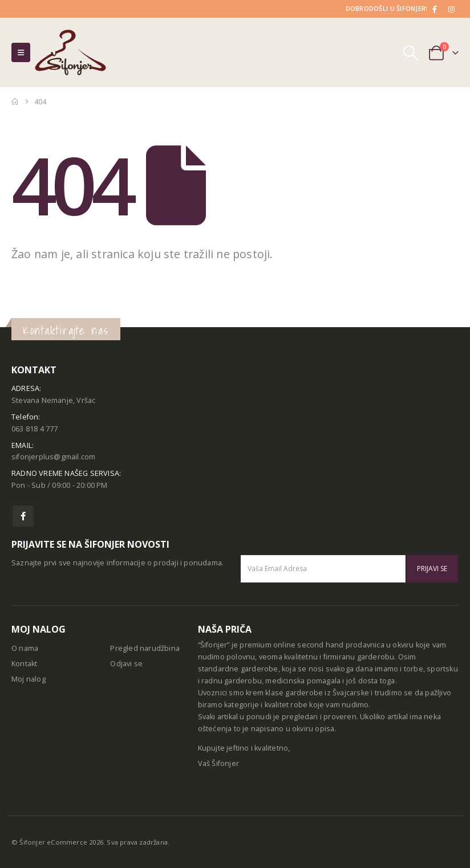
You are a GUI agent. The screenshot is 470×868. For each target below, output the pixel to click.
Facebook (23, 516)
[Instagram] (451, 9)
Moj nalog (29, 679)
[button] (21, 52)
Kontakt (24, 664)
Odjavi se (126, 664)
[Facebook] (435, 9)
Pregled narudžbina (145, 648)
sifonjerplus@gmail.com (53, 457)
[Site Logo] (70, 52)
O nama (25, 648)
